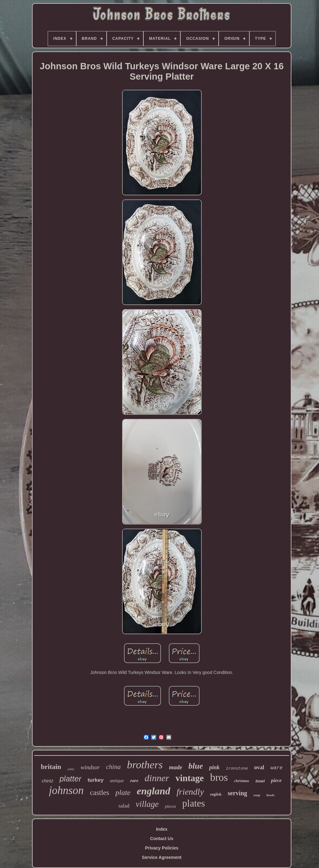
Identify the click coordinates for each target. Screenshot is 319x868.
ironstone (237, 768)
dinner (157, 778)
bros (219, 777)
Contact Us (162, 839)
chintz (48, 781)
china (113, 767)
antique (117, 781)
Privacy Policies (162, 848)
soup (257, 795)
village (147, 804)
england (154, 791)
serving (237, 793)
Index (162, 829)
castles (100, 793)
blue (196, 766)
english (216, 794)
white (71, 769)
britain (51, 767)
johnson (66, 790)
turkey (96, 780)
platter (70, 779)
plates (194, 803)
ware (276, 768)
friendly (190, 792)
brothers (145, 765)
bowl (260, 781)
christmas (242, 781)
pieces (170, 806)
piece (276, 780)
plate (123, 792)
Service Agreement (162, 857)
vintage (189, 778)
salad (124, 806)
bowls (270, 795)
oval (259, 767)
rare (134, 781)
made (176, 767)
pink (214, 767)
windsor (90, 767)
